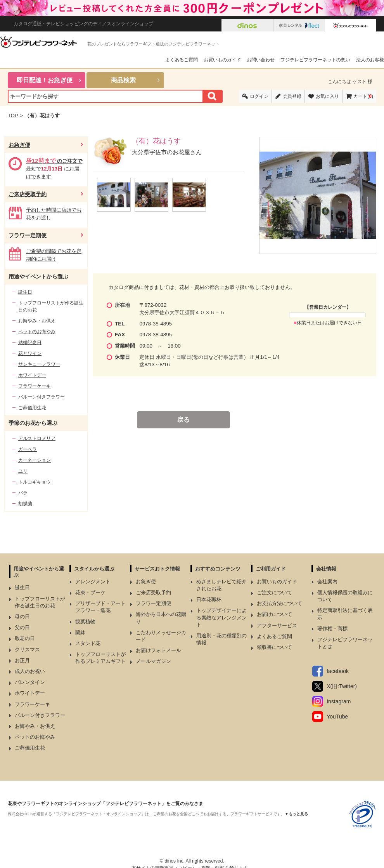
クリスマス (27, 650)
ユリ (23, 471)
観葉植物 (85, 622)
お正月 (22, 660)
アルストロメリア (37, 438)
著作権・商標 (332, 629)
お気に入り (327, 96)
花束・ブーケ (90, 592)
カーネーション (35, 460)
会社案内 (327, 582)
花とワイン (30, 353)
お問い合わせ (261, 60)
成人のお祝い (30, 671)
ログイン (259, 96)
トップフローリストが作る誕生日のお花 (51, 306)
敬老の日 (25, 638)
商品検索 (123, 80)
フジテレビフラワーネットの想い (315, 60)
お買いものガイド (222, 60)
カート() (363, 96)
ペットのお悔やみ (37, 332)
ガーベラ (28, 449)
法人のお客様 (370, 60)
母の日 (22, 617)
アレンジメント (93, 582)
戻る (183, 420)
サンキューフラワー (39, 364)
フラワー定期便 (28, 235)
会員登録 (292, 96)
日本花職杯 (209, 599)
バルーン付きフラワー (42, 397)
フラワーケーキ (35, 386)
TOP (13, 116)
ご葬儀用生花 (32, 408)
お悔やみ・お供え (37, 321)
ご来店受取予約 (28, 194)
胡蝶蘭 (25, 504)
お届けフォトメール (158, 650)
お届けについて (274, 614)
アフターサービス (277, 625)
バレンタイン (30, 682)
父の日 (22, 627)
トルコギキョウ (35, 482)
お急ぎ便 (19, 145)
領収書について (274, 647)
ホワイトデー (32, 375)
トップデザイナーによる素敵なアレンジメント (221, 617)
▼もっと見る (296, 814)
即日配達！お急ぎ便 (45, 80)
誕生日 (25, 292)
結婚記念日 (30, 343)
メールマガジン (153, 661)
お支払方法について (279, 603)
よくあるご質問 (182, 60)
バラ (23, 493)
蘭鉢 (80, 632)
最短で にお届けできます (54, 169)
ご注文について (274, 592)
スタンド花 (88, 643)
